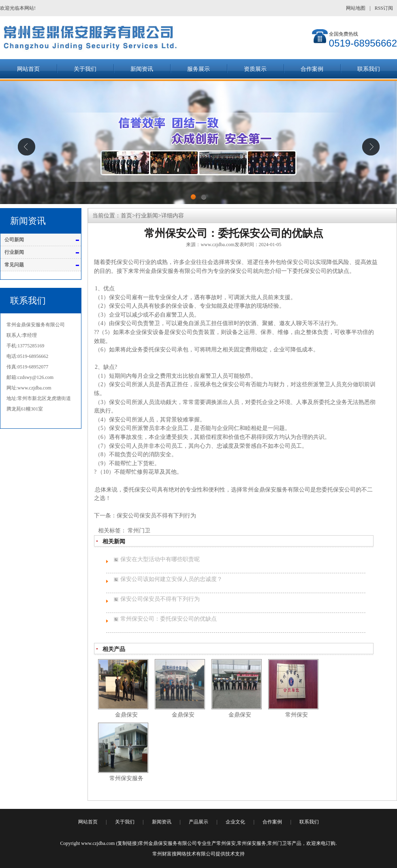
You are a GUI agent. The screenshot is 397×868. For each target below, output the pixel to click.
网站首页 (28, 69)
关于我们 (85, 69)
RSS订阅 (384, 8)
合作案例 (312, 69)
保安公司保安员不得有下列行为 (156, 516)
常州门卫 (139, 531)
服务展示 (198, 69)
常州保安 (226, 843)
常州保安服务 (252, 843)
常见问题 (14, 265)
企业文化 (235, 822)
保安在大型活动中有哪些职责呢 (160, 559)
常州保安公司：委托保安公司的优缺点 (169, 619)
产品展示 (198, 822)
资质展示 (255, 69)
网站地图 (356, 8)
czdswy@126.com (35, 377)
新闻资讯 (142, 69)
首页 (126, 216)
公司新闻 (14, 240)
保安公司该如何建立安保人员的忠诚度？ (171, 579)
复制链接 (127, 843)
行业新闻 (14, 252)
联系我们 (369, 69)
